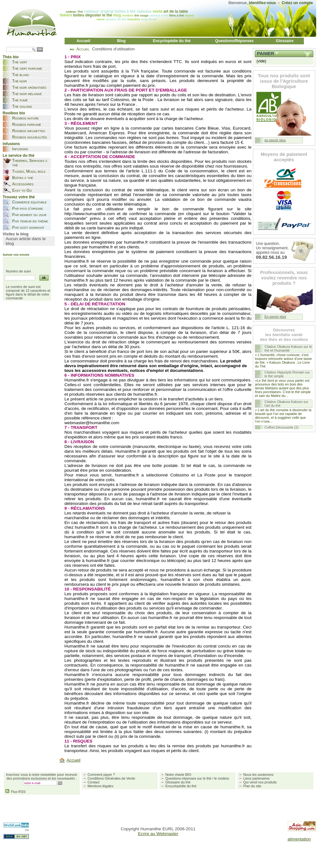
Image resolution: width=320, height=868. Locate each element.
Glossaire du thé (178, 782)
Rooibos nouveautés (30, 137)
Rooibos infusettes (29, 131)
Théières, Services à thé (30, 163)
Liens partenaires (257, 778)
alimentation (299, 839)
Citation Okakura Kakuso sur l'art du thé (286, 404)
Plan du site (252, 786)
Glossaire (285, 41)
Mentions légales (101, 786)
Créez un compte (297, 3)
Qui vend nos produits (260, 782)
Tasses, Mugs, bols (29, 171)
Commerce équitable (30, 202)
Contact (94, 782)
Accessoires (23, 184)
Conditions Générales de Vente (112, 778)
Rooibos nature (26, 118)
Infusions (20, 149)
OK (40, 50)
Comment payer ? (101, 775)
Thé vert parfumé (27, 68)
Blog (121, 41)
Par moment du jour (29, 215)
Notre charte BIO (179, 775)
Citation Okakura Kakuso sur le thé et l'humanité (288, 348)
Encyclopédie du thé (172, 41)
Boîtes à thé (23, 178)
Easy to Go (22, 190)
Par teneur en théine (30, 221)
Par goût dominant (28, 227)
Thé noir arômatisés (29, 87)
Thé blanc (21, 75)
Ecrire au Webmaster (158, 834)
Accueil (84, 41)
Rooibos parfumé (27, 124)
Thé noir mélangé (27, 94)
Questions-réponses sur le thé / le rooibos (197, 778)
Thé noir (20, 81)
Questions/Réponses (235, 41)
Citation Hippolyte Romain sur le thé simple (287, 374)
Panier (266, 54)
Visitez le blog (16, 234)
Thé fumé (20, 100)
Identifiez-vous (262, 3)
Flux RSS (16, 792)
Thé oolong (22, 106)
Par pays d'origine (28, 208)
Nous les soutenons (259, 775)
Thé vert (20, 62)
